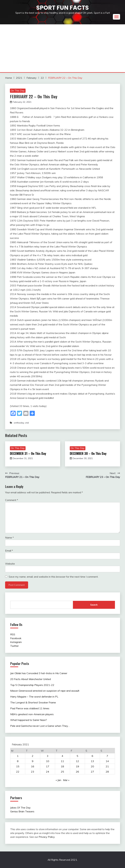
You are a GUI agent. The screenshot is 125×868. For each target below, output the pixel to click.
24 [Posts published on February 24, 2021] (48, 772)
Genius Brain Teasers (22, 811)
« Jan (58, 780)
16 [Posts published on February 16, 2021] (33, 766)
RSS (13, 634)
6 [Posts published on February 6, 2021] (92, 756)
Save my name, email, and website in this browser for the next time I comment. (53, 577)
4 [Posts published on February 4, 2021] (62, 756)
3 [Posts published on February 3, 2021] (48, 756)
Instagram (16, 642)
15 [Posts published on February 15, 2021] (18, 766)
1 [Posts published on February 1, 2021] (18, 756)
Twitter (14, 646)
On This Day (18, 91)
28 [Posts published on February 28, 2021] (107, 772)
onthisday (19, 423)
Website (10, 564)
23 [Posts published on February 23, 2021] (33, 772)
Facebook (16, 638)
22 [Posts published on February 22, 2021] (18, 772)
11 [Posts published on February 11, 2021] (62, 761)
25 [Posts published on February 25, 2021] (62, 772)
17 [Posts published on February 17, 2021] (48, 766)
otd (27, 423)
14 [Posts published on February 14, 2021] (107, 761)
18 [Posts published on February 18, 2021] (62, 766)
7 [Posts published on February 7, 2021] (107, 756)
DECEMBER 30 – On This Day (88, 453)
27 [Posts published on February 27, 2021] (92, 772)
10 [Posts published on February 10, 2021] (48, 761)
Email (9, 551)
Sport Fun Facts (62, 8)
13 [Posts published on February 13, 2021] (92, 761)
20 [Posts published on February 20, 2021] (92, 766)
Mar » (66, 780)
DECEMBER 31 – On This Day (28, 453)
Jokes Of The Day (20, 808)
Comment (12, 500)
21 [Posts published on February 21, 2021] (107, 766)
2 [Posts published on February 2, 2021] (33, 756)
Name (9, 538)
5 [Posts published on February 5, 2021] (77, 756)
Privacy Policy (47, 837)
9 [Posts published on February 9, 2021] (33, 761)
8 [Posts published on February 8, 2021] (18, 761)
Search (94, 605)
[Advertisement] (63, 48)
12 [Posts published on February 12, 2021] (77, 761)
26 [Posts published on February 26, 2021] (77, 772)
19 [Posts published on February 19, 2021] (77, 766)
